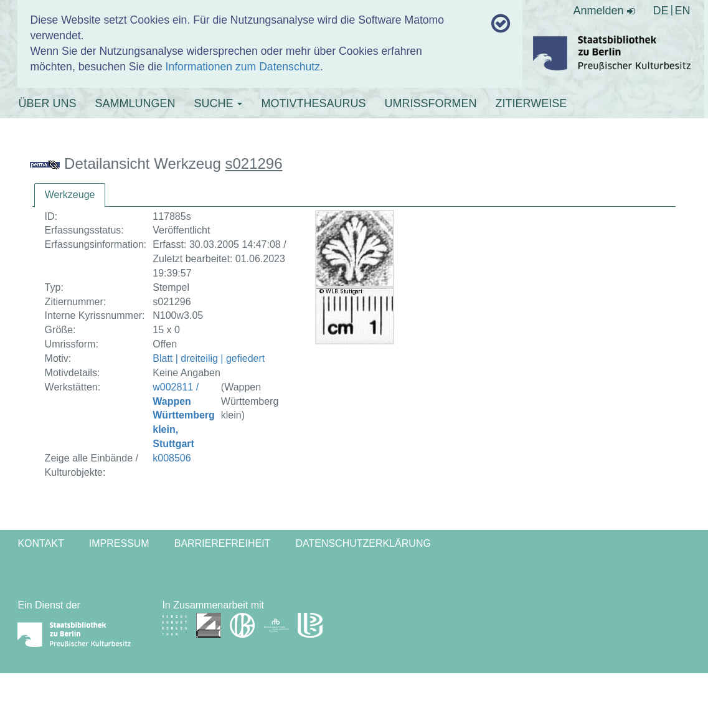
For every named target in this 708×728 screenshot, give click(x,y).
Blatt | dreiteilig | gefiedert (209, 358)
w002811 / (184, 415)
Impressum (119, 543)
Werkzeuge (70, 195)
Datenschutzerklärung (363, 543)
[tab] (70, 195)
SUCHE (218, 103)
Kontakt (40, 543)
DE (661, 11)
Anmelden (603, 11)
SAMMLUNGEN (135, 103)
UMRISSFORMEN (430, 103)
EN (683, 11)
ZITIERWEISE (531, 103)
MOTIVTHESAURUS (313, 103)
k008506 (172, 458)
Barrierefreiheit (223, 543)
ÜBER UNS (47, 103)
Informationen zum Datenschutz (243, 67)
